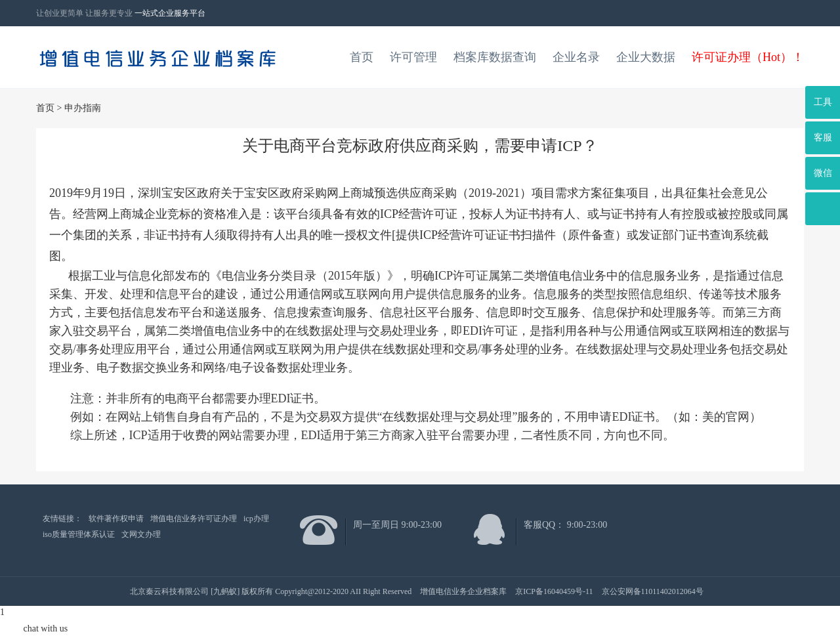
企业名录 (576, 57)
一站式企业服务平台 (170, 13)
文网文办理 (141, 534)
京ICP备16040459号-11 (554, 591)
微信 (823, 173)
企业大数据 (646, 57)
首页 (362, 57)
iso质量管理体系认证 (79, 534)
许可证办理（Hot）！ (748, 57)
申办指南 (83, 108)
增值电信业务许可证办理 (194, 519)
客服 (823, 138)
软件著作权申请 (116, 519)
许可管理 (413, 57)
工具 (823, 102)
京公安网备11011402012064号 (653, 591)
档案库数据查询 (495, 57)
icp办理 (256, 519)
